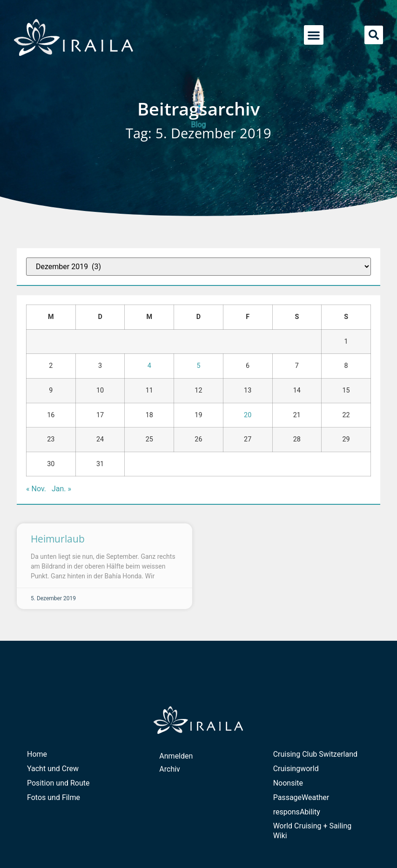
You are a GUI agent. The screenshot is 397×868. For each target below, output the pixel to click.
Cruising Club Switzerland (315, 754)
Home (37, 754)
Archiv (170, 769)
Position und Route (58, 783)
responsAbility (297, 812)
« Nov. (36, 489)
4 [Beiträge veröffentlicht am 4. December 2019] (149, 366)
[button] (314, 35)
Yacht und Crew (53, 769)
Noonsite (288, 783)
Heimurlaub (58, 539)
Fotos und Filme (54, 797)
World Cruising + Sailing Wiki (313, 831)
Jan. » (61, 489)
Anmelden (176, 756)
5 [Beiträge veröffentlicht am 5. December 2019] (198, 366)
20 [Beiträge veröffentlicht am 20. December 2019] (248, 415)
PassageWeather (301, 797)
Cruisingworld (296, 769)
